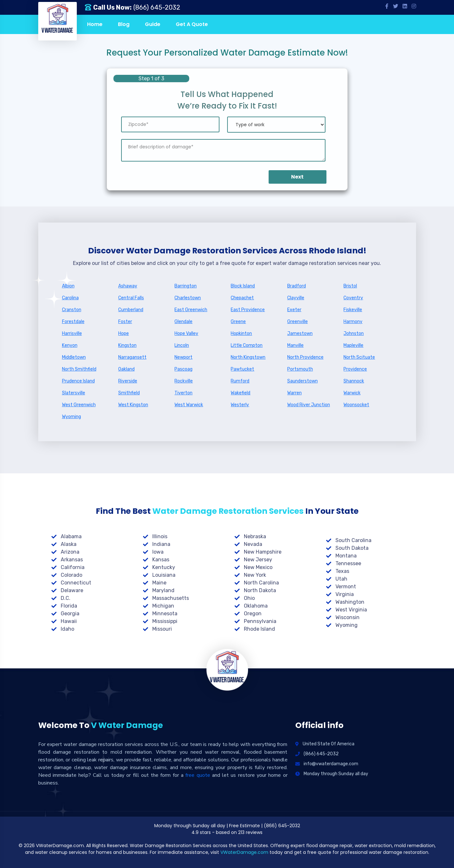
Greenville (298, 322)
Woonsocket (356, 405)
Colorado (71, 575)
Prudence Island (78, 381)
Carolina (70, 298)
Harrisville (72, 333)
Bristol (350, 286)
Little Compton (247, 345)
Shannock (354, 381)
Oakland (126, 369)
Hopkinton (241, 333)
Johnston (354, 333)
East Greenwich (191, 310)
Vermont (346, 587)
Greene (238, 322)
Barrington (186, 286)
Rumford (240, 381)
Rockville (184, 381)
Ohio (249, 598)
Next (297, 177)
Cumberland (131, 310)
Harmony (353, 322)
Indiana (161, 544)
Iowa (158, 552)
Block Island (243, 286)
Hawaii (69, 621)
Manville (295, 345)
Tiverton (183, 393)
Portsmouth (300, 369)
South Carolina (353, 540)
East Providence (248, 310)
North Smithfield (79, 369)
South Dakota (352, 548)
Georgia (70, 614)
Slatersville (74, 393)
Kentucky (164, 567)
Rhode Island (259, 629)
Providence (355, 369)
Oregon (253, 614)
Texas (342, 571)
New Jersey (258, 560)
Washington (350, 602)
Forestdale (73, 322)
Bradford (297, 286)
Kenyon (70, 345)
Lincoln (182, 345)
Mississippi (165, 621)
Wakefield (240, 393)
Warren (294, 393)
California (73, 567)
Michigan (163, 606)
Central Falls (131, 298)
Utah (341, 579)
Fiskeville (353, 310)
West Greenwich (79, 405)
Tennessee (348, 563)
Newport (183, 357)
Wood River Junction (309, 405)
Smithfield (129, 393)
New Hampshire (263, 552)
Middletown (74, 357)
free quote (198, 775)
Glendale (183, 322)
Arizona (70, 552)
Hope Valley (186, 333)
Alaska (69, 544)
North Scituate (359, 357)
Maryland (163, 590)
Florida (69, 606)
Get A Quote (192, 24)
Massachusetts (171, 598)
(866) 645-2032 (157, 7)
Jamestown (300, 333)
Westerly (240, 405)
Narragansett (132, 357)
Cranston (72, 310)
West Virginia (351, 610)
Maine (159, 583)
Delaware (72, 590)
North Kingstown (248, 357)
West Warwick (189, 405)
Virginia (345, 594)
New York (255, 575)
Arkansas (72, 560)
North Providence (305, 357)
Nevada (253, 544)
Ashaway (128, 286)
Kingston (127, 345)
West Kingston (133, 405)
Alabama (71, 536)
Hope (124, 333)
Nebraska (255, 536)
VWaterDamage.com (244, 852)
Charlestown (188, 298)
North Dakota (260, 590)
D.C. (66, 598)
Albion (68, 286)
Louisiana (164, 575)
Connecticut (76, 583)
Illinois (160, 536)
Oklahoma (256, 606)
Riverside (128, 381)
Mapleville (353, 345)
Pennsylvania (260, 621)
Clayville (296, 298)
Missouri (162, 629)
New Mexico (258, 567)
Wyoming (71, 417)
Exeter (294, 310)
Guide (153, 24)
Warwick (352, 393)
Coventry (353, 298)
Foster (125, 322)
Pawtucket (242, 369)
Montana (346, 556)
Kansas (161, 560)
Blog (124, 24)
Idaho (67, 629)
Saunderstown (303, 381)
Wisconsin (347, 617)
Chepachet (242, 298)
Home (95, 24)
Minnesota (165, 614)
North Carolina (261, 583)
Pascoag (183, 369)
